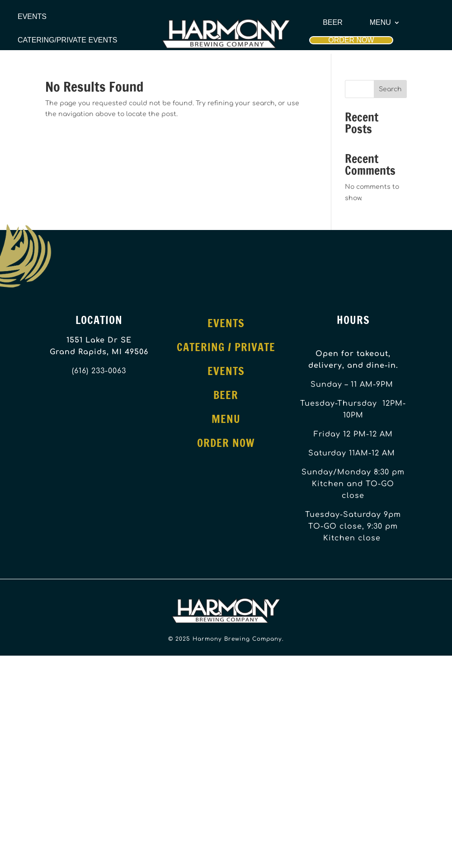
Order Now (351, 40)
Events (32, 17)
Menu (380, 23)
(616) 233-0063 (99, 371)
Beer (333, 23)
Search (390, 89)
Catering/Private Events (67, 40)
